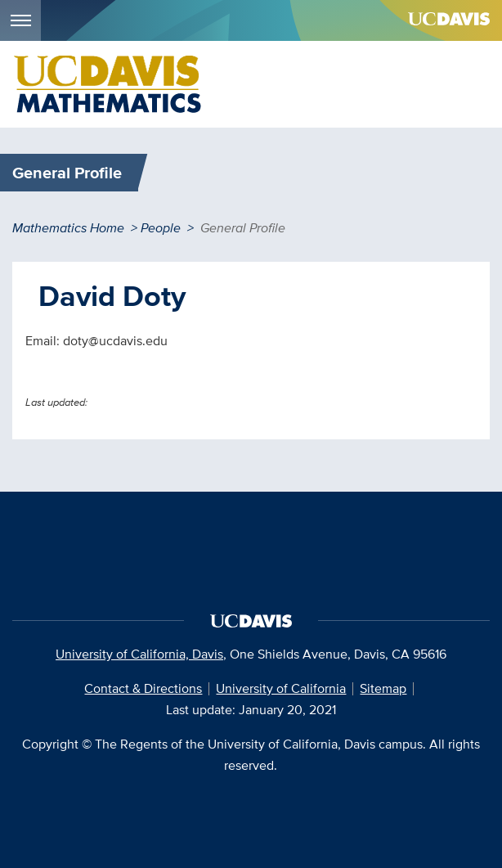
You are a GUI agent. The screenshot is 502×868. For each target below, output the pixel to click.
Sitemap (383, 688)
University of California (281, 688)
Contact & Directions (143, 688)
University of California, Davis (139, 654)
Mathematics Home (68, 228)
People (161, 228)
